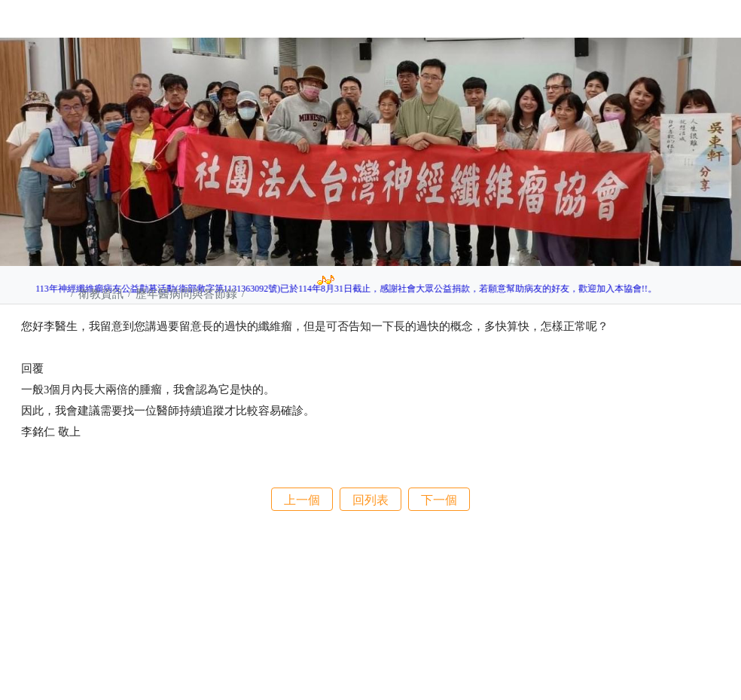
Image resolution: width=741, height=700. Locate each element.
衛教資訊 (102, 293)
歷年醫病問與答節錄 (188, 293)
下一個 (439, 500)
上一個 (302, 500)
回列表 (370, 500)
